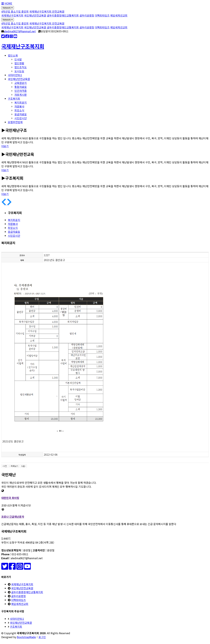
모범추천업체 (15, 122)
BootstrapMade (26, 637)
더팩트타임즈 (102, 15)
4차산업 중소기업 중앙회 (15, 11)
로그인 (42, 637)
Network (8, 8)
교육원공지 (21, 83)
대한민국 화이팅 (10, 498)
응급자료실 (21, 114)
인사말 (18, 59)
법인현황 (19, 63)
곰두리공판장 (87, 15)
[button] (4, 204)
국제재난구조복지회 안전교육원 (47, 11)
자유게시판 (21, 95)
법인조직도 (21, 67)
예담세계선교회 (119, 15)
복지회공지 (21, 102)
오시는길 (19, 71)
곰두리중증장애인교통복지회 (63, 15)
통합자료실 (21, 87)
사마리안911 (15, 75)
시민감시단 (21, 118)
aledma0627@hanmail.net (20, 31)
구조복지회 (14, 99)
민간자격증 (21, 91)
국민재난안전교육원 (35, 15)
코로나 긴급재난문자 (13, 517)
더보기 (5, 146)
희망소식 (19, 110)
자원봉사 (19, 106)
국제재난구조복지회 (12, 15)
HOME (8, 3)
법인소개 (13, 55)
